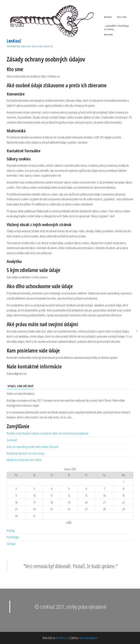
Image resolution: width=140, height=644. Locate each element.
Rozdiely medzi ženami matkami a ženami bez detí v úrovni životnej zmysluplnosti (47, 433)
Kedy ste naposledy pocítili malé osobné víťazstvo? (33, 447)
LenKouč (14, 41)
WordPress (62, 638)
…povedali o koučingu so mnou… (117, 27)
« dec (69, 522)
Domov (108, 17)
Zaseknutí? (12, 440)
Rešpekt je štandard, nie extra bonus (26, 453)
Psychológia (13, 537)
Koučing (11, 531)
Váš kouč (11, 544)
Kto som (122, 17)
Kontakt (109, 34)
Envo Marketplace (88, 638)
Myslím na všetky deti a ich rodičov (24, 460)
